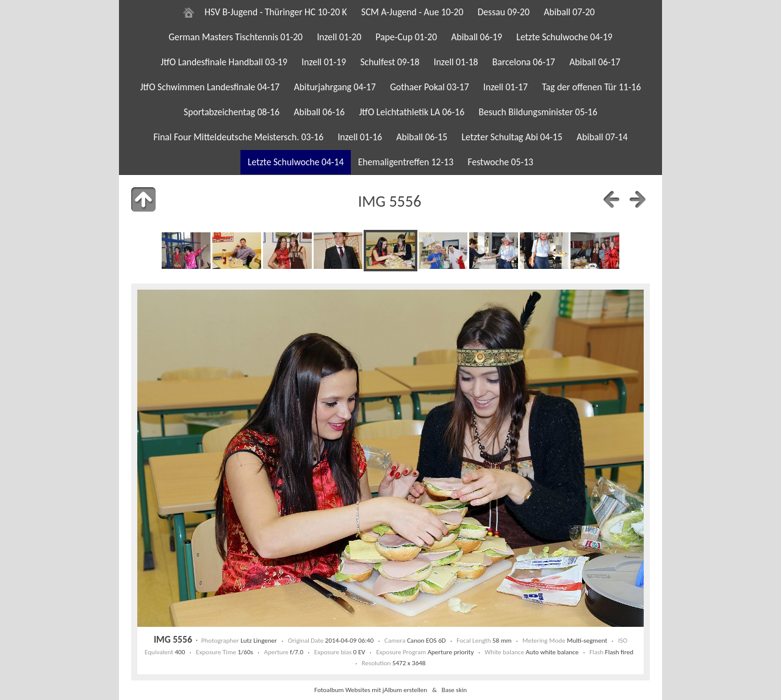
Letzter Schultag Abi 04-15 (512, 137)
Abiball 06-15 (422, 137)
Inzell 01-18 (456, 62)
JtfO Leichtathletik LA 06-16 (412, 112)
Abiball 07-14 (602, 137)
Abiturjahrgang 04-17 (335, 87)
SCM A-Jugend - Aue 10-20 (412, 12)
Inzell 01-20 (339, 37)
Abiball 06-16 (319, 112)
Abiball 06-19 (477, 37)
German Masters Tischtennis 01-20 (236, 37)
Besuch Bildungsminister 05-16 (538, 112)
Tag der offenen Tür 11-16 (591, 87)
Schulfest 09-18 (390, 62)
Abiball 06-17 (595, 62)
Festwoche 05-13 (500, 162)
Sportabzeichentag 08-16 (232, 112)
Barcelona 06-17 (524, 62)
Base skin (454, 690)
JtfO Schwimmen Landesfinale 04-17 (210, 87)
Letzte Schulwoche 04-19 (564, 37)
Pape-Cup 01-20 (407, 37)
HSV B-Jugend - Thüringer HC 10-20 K (275, 12)
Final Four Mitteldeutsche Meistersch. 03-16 (238, 137)
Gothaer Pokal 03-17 (429, 87)
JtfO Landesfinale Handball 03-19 (224, 62)
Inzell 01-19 (324, 62)
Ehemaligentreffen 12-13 (406, 162)
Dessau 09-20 (504, 12)
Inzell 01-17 (506, 87)
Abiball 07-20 (569, 12)
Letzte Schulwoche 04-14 (296, 162)
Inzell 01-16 (360, 137)
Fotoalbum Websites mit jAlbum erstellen (371, 690)
